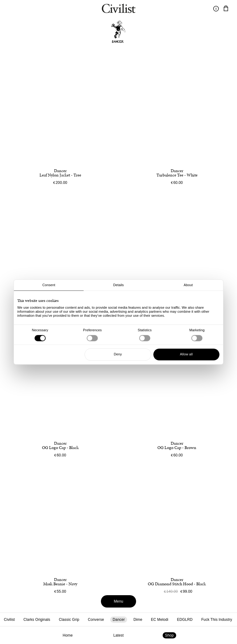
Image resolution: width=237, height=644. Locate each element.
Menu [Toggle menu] (119, 601)
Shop (170, 635)
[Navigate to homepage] (119, 9)
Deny (118, 354)
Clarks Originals (37, 620)
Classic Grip (69, 620)
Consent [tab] (49, 285)
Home (68, 635)
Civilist (9, 620)
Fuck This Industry (217, 620)
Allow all (186, 354)
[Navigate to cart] (226, 9)
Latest (118, 635)
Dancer (119, 620)
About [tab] (188, 285)
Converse (96, 620)
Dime (138, 620)
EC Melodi (160, 620)
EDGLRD (185, 620)
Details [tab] (118, 285)
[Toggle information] (216, 9)
